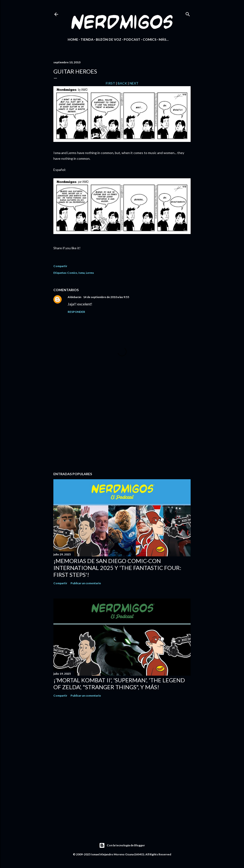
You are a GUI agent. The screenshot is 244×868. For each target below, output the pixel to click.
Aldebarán (74, 297)
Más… (164, 39)
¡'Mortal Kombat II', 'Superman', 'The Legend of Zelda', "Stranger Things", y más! (119, 683)
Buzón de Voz (109, 39)
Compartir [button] (60, 266)
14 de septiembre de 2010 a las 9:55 (106, 297)
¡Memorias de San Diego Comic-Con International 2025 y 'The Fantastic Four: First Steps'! (117, 568)
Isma (81, 273)
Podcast (132, 39)
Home (73, 39)
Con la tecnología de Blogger (122, 845)
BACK (122, 83)
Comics (150, 39)
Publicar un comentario (86, 583)
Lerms (90, 273)
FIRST (110, 83)
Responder (76, 312)
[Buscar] (188, 13)
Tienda (87, 39)
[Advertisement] (122, 427)
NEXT (134, 83)
